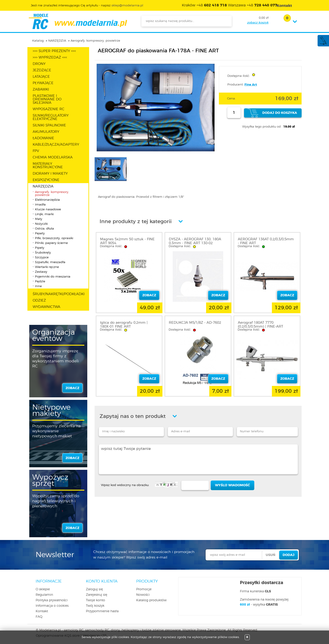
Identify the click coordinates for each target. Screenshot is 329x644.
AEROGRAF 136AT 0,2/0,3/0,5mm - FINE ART (266, 241)
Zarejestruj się (97, 595)
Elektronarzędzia (47, 200)
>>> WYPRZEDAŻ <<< (50, 57)
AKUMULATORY (46, 132)
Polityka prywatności (52, 600)
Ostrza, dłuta (44, 229)
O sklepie (43, 589)
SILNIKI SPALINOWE (49, 125)
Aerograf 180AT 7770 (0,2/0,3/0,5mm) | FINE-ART (260, 325)
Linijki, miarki (44, 214)
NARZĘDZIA (57, 41)
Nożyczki (41, 224)
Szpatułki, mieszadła (50, 262)
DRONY (39, 64)
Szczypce (42, 258)
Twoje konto (96, 600)
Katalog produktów (151, 600)
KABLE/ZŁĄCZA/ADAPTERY (56, 145)
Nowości (143, 595)
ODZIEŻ (39, 301)
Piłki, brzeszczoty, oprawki (54, 238)
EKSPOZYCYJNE (46, 180)
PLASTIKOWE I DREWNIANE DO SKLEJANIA (47, 99)
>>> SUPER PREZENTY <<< (54, 51)
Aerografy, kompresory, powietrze (95, 41)
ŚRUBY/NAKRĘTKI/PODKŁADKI (59, 294)
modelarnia (78, 21)
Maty (39, 219)
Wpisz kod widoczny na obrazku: (125, 485)
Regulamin (44, 595)
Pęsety (40, 234)
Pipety (40, 248)
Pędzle (40, 282)
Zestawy (41, 272)
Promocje (144, 589)
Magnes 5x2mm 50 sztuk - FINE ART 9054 (127, 241)
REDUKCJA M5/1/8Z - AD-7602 (195, 323)
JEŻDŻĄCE (42, 70)
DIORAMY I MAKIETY (50, 174)
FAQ (39, 617)
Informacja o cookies (52, 606)
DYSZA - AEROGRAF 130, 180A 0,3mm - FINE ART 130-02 (195, 241)
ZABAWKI (41, 90)
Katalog (38, 41)
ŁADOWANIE (43, 138)
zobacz (72, 388)
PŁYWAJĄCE (43, 83)
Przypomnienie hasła (102, 611)
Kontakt (42, 611)
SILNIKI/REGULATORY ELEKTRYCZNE (51, 117)
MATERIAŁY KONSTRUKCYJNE (48, 166)
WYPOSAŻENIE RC (49, 109)
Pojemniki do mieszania (53, 277)
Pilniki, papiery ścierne (51, 243)
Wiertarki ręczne (47, 267)
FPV (36, 151)
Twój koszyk (95, 606)
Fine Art (251, 85)
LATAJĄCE (41, 77)
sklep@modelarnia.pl (127, 6)
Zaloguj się (94, 589)
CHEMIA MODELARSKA (53, 157)
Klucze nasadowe (48, 210)
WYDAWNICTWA (46, 307)
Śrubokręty (43, 253)
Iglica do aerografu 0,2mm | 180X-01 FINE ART (124, 325)
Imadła (40, 205)
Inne (38, 286)
